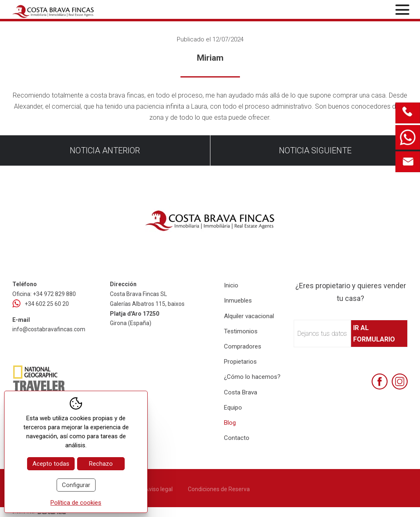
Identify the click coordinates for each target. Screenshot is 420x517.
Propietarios (240, 362)
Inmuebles (238, 301)
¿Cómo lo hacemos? (252, 377)
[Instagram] (400, 381)
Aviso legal (159, 489)
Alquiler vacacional (249, 316)
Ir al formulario (374, 333)
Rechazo (101, 464)
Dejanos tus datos (322, 334)
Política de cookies (76, 503)
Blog (230, 423)
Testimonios (241, 331)
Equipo (233, 408)
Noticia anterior (105, 150)
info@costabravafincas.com (49, 329)
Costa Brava (241, 392)
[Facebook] (380, 381)
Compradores (243, 346)
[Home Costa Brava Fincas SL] (77, 10)
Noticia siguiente (315, 150)
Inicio (231, 285)
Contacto (237, 438)
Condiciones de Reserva (219, 489)
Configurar (76, 485)
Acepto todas (51, 464)
